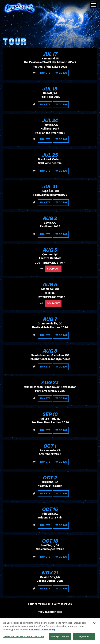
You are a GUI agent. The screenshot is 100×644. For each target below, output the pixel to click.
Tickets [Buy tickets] (45, 73)
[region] (50, 631)
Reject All (84, 637)
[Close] (94, 623)
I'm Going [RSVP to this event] (61, 73)
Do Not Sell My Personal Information (23, 636)
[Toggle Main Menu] (94, 5)
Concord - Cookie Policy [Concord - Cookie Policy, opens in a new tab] (42, 630)
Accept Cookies (60, 637)
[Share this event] (34, 73)
